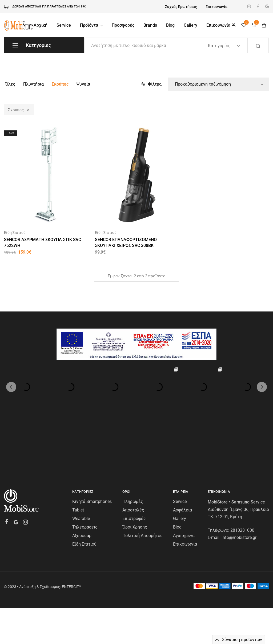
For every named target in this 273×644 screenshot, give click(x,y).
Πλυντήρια (33, 84)
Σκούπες (60, 84)
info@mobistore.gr (239, 493)
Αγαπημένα (184, 492)
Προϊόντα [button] (92, 25)
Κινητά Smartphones (92, 457)
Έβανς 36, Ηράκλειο (250, 465)
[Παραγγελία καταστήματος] (218, 84)
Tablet (78, 466)
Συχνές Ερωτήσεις (181, 7)
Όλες (10, 84)
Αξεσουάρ (82, 492)
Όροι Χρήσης (135, 483)
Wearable (81, 475)
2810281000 (242, 486)
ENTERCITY (71, 543)
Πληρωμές (133, 457)
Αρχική (41, 25)
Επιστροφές (134, 475)
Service (64, 25)
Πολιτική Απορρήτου (142, 492)
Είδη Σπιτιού (15, 233)
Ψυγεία (83, 84)
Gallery (190, 25)
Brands (150, 25)
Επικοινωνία (216, 7)
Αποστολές (133, 466)
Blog (170, 25)
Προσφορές (123, 25)
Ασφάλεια (182, 466)
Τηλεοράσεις (85, 483)
